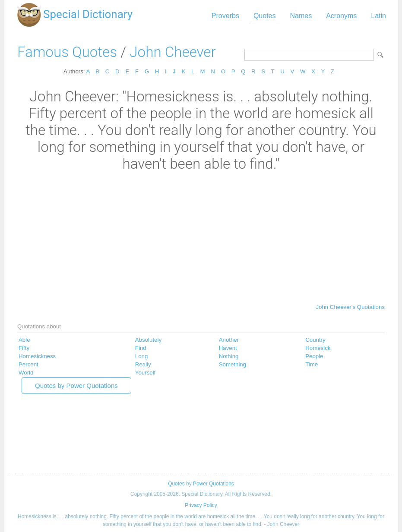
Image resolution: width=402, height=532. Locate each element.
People (314, 356)
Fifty (24, 348)
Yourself (145, 373)
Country (315, 340)
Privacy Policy (201, 505)
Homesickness (37, 356)
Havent (228, 348)
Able (24, 340)
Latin (378, 16)
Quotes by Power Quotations (76, 386)
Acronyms (341, 16)
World (26, 373)
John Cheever (173, 52)
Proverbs (225, 16)
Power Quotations (214, 484)
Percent (28, 364)
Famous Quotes (67, 52)
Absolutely (148, 340)
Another (229, 340)
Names (301, 16)
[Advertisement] (201, 237)
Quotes (265, 16)
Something (233, 364)
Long (142, 356)
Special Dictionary (88, 14)
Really (143, 364)
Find (141, 348)
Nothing (229, 356)
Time (312, 364)
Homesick (318, 348)
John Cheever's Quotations (350, 307)
